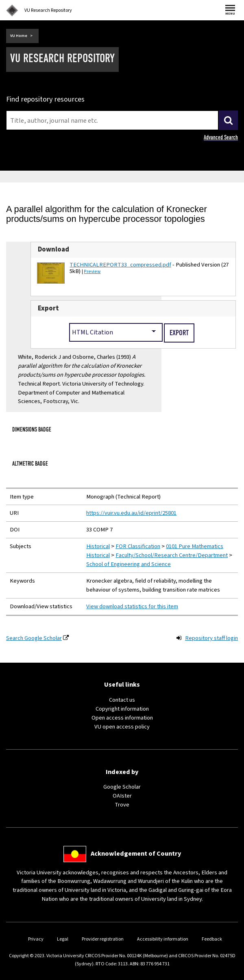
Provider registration (103, 939)
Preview (92, 272)
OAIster (122, 796)
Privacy (36, 939)
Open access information (122, 718)
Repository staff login (211, 638)
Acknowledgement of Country (136, 854)
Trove (122, 805)
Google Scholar (122, 787)
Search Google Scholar (34, 638)
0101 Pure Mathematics (195, 546)
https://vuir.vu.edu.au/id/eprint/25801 (131, 513)
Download (53, 249)
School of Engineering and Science (129, 564)
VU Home (19, 36)
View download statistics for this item (132, 606)
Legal (63, 939)
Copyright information (122, 709)
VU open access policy (122, 727)
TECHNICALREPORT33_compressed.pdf (120, 265)
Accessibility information (163, 939)
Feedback (212, 939)
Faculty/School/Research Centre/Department (172, 555)
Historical (98, 546)
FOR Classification (138, 546)
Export (48, 308)
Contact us (122, 700)
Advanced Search (221, 137)
